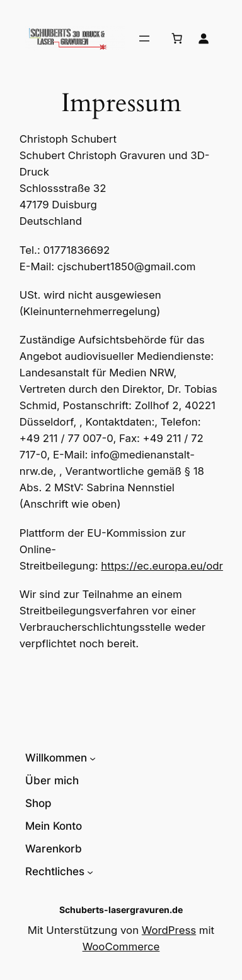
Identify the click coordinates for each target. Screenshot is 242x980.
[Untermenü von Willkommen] (93, 758)
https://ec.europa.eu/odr (162, 566)
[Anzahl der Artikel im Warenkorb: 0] (177, 39)
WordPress (169, 930)
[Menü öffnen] (144, 39)
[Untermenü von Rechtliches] (90, 871)
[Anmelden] (204, 39)
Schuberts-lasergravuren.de (121, 910)
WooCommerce (121, 947)
